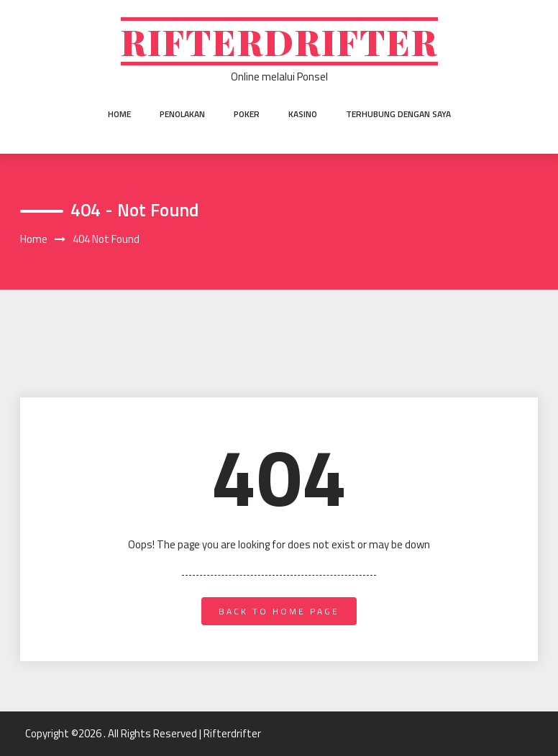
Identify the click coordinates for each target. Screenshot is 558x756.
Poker (247, 114)
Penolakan (182, 114)
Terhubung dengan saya (398, 114)
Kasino (303, 114)
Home (119, 114)
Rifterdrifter (279, 41)
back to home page (279, 611)
